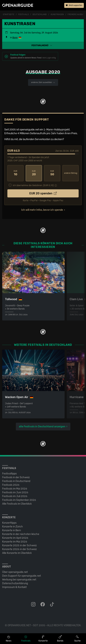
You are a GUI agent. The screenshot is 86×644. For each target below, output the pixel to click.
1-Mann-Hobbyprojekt (57, 130)
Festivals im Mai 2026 (15, 489)
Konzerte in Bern (12, 530)
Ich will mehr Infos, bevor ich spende (42, 210)
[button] (43, 45)
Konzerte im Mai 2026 (15, 542)
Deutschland (40, 15)
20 (34, 173)
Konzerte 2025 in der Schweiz (19, 545)
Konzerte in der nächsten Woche (21, 534)
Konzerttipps (9, 523)
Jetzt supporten (74, 5)
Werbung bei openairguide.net (19, 580)
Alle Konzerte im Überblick (17, 553)
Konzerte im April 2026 (15, 538)
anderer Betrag (71, 173)
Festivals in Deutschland (16, 481)
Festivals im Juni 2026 (15, 492)
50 (52, 173)
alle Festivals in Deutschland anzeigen (42, 427)
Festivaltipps (9, 474)
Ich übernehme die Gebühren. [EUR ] (33, 185)
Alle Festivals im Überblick (17, 504)
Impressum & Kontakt (14, 587)
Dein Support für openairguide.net (21, 576)
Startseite (9, 15)
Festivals (23, 15)
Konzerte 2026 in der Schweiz (19, 549)
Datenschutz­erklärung (15, 583)
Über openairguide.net (15, 572)
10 (15, 173)
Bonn (15, 38)
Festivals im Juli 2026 (15, 496)
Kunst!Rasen (57, 15)
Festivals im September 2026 (19, 500)
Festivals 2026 (11, 485)
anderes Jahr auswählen (43, 82)
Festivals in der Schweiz (16, 477)
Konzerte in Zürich (13, 527)
